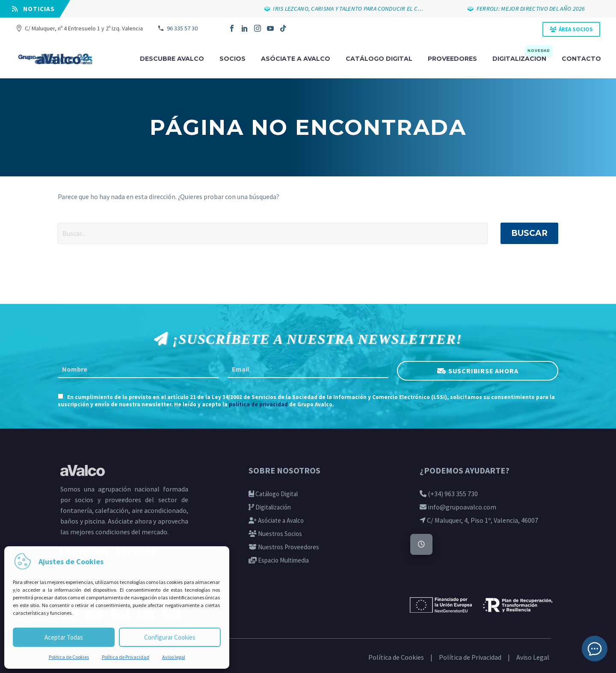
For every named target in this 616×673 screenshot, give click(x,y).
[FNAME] (138, 369)
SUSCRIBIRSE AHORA (483, 370)
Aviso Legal (533, 657)
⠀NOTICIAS (33, 9)
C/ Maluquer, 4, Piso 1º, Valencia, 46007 (479, 520)
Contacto (581, 59)
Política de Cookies (396, 657)
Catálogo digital (379, 59)
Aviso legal (174, 657)
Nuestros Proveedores (284, 547)
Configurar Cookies (170, 637)
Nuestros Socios (275, 534)
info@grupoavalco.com (458, 507)
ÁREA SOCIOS (576, 29)
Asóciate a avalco (296, 59)
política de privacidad (258, 404)
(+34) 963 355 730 (449, 494)
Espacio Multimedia (279, 560)
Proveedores (452, 59)
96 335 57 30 (182, 28)
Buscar (529, 233)
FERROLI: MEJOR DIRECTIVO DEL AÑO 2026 (536, 9)
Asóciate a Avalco (276, 520)
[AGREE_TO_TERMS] (61, 396)
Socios (232, 59)
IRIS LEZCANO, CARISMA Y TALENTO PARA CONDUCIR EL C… (353, 9)
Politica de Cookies (69, 657)
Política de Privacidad (126, 657)
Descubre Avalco (172, 59)
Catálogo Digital (273, 494)
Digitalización (522, 58)
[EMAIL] (308, 369)
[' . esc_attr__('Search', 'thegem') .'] (273, 233)
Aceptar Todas (64, 637)
